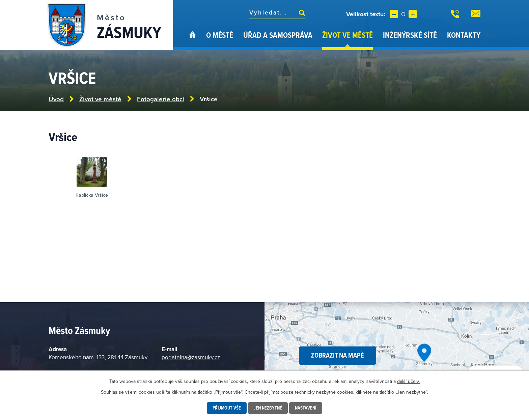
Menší (394, 14)
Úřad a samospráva (278, 35)
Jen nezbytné (268, 408)
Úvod (192, 40)
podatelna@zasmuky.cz (191, 357)
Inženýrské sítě (410, 35)
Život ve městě (347, 35)
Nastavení (306, 408)
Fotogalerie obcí (161, 99)
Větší (413, 14)
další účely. (408, 381)
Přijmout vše (227, 408)
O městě (220, 35)
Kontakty (464, 35)
